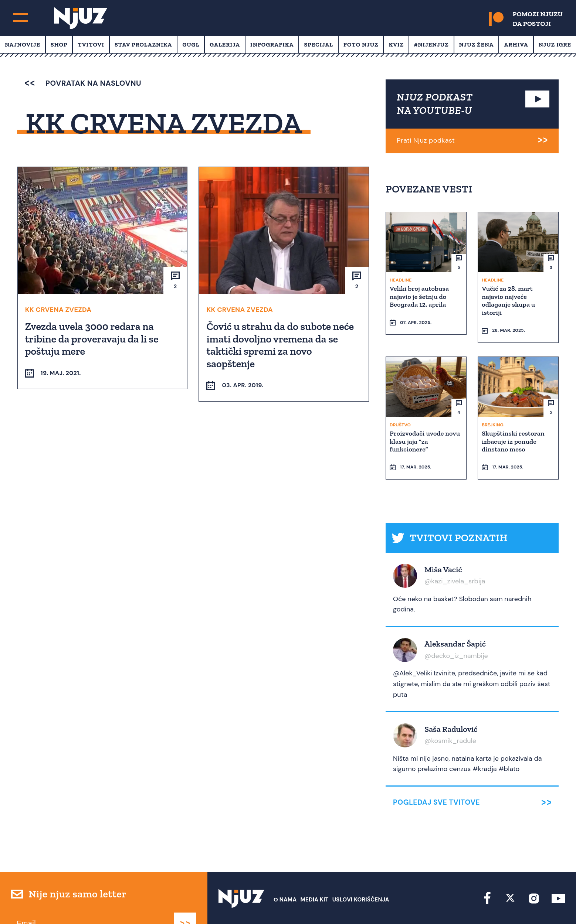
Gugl (191, 45)
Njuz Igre (555, 45)
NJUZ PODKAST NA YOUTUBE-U (435, 104)
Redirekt (552, 905)
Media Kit (314, 872)
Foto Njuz (361, 45)
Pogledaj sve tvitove (436, 775)
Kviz (396, 45)
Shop (59, 45)
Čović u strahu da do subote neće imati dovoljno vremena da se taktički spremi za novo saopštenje (281, 345)
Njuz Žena (477, 45)
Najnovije (23, 45)
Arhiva (516, 45)
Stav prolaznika (143, 45)
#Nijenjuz (431, 45)
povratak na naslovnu (83, 83)
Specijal (319, 45)
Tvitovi (91, 45)
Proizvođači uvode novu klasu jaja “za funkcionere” (426, 427)
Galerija (225, 45)
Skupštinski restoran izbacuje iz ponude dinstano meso (514, 427)
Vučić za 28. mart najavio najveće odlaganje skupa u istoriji (509, 300)
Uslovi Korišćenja (361, 872)
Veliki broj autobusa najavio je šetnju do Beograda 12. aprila (420, 296)
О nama (285, 872)
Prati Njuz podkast (426, 140)
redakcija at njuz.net (319, 905)
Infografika (272, 45)
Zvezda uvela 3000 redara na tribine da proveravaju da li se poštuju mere (93, 338)
